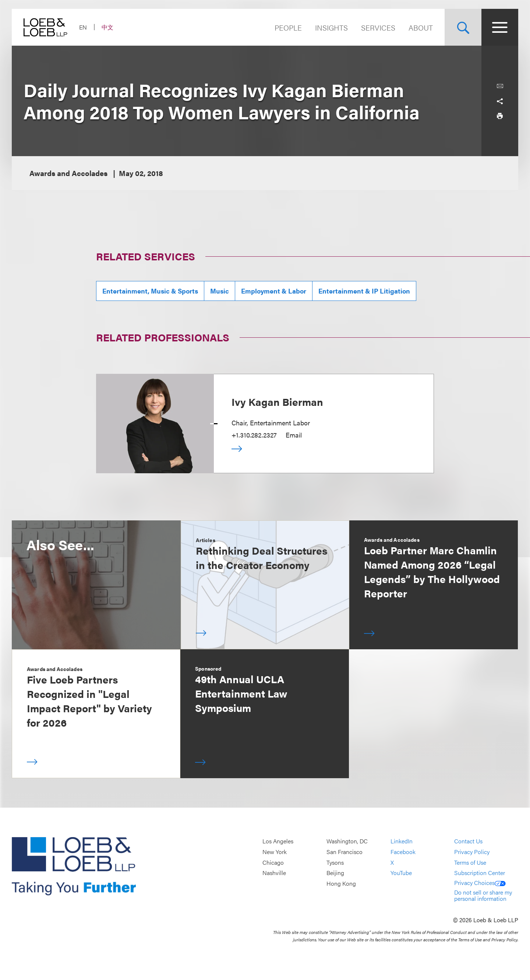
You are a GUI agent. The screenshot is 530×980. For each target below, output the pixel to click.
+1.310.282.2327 (254, 435)
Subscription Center (480, 873)
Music (220, 291)
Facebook (403, 852)
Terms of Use (470, 862)
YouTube (401, 873)
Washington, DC (347, 841)
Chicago (273, 862)
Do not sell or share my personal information (483, 895)
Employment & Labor (274, 291)
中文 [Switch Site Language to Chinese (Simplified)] (107, 27)
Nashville (274, 873)
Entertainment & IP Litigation (364, 291)
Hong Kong (341, 883)
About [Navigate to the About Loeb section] (421, 27)
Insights (331, 27)
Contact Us (468, 841)
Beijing (335, 873)
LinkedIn (402, 841)
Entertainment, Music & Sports (150, 291)
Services (378, 27)
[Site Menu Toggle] (500, 27)
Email (294, 435)
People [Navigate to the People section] (288, 27)
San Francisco (344, 852)
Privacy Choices (480, 883)
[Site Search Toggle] (463, 27)
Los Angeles (278, 841)
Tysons (335, 862)
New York (275, 852)
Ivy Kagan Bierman (277, 401)
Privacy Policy (472, 852)
